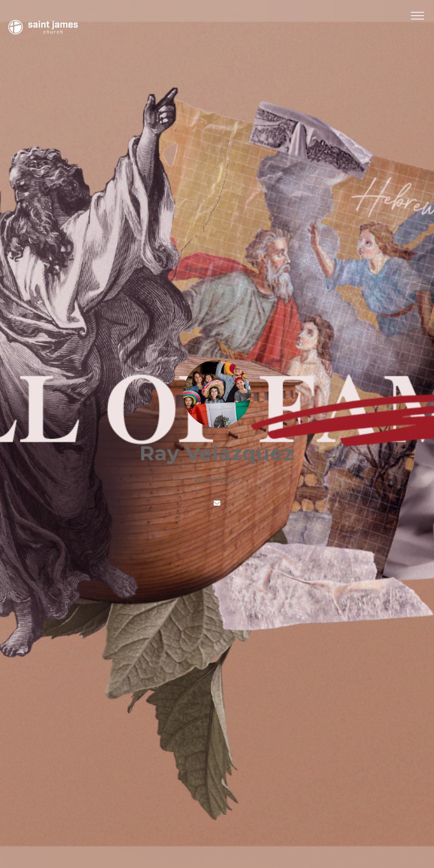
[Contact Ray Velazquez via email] (217, 503)
